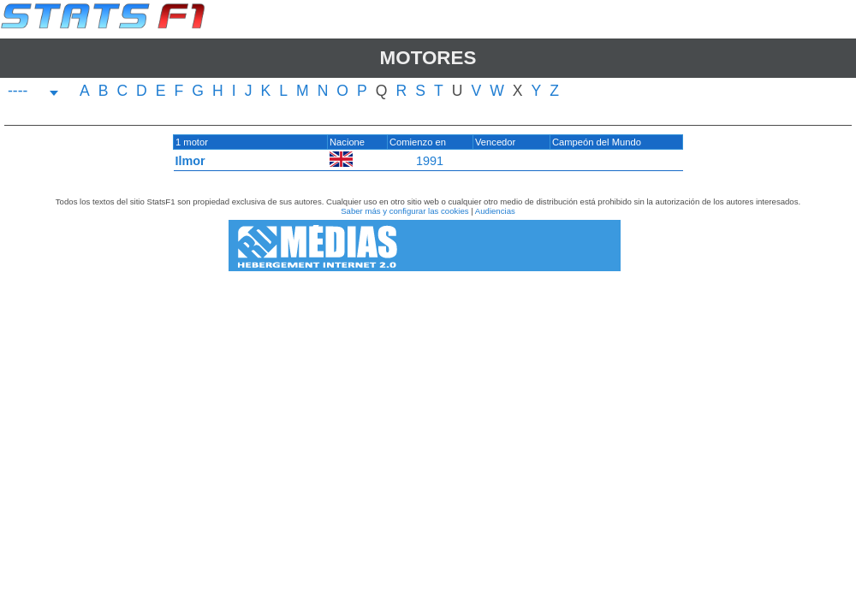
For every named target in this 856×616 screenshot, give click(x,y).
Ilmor (190, 161)
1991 (430, 161)
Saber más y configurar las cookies (404, 211)
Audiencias (495, 211)
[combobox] (33, 93)
